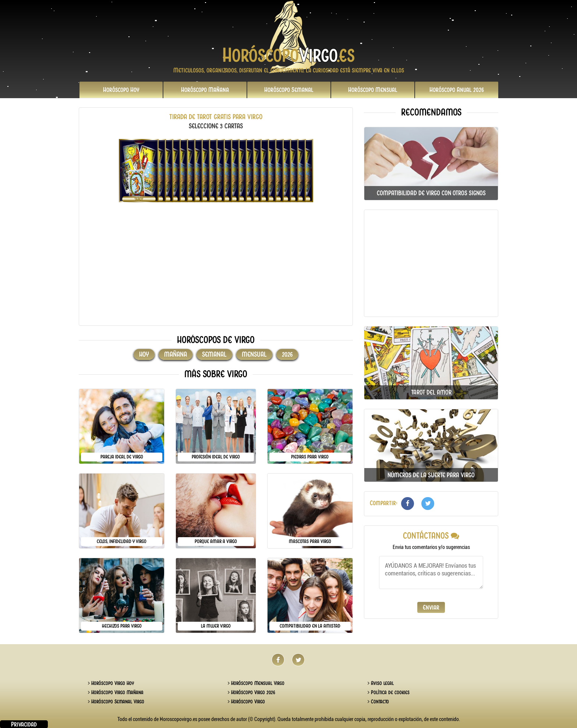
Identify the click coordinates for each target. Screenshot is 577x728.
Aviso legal (381, 683)
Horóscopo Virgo (246, 702)
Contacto (378, 702)
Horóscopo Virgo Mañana (116, 692)
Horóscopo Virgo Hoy (111, 683)
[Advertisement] (216, 268)
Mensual (373, 90)
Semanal (289, 90)
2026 (457, 90)
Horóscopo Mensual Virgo (256, 683)
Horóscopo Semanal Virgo (116, 702)
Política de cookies (389, 692)
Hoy (121, 90)
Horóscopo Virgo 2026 (252, 692)
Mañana (205, 90)
